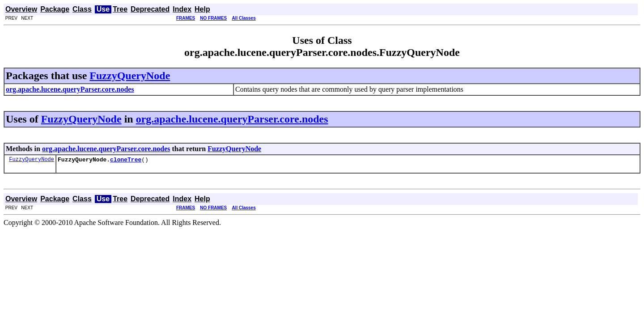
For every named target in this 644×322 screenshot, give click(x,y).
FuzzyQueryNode (130, 76)
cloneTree (126, 161)
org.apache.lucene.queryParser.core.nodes (232, 119)
